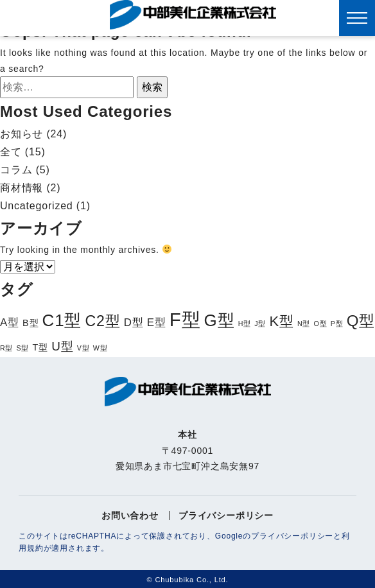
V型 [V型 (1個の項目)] (83, 348)
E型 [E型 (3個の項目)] (157, 323)
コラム (16, 170)
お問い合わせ (130, 515)
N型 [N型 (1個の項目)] (304, 324)
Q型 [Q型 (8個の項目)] (361, 321)
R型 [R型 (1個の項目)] (6, 348)
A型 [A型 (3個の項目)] (10, 323)
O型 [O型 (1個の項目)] (321, 324)
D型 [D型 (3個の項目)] (134, 323)
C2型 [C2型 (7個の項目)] (102, 321)
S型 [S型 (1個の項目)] (23, 348)
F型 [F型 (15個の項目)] (185, 319)
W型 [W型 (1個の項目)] (100, 348)
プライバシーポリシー (226, 515)
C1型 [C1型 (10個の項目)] (62, 320)
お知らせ (22, 134)
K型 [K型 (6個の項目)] (281, 321)
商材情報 (22, 188)
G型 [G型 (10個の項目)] (220, 320)
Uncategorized (37, 206)
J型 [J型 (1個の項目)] (260, 324)
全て (11, 152)
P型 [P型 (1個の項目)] (337, 324)
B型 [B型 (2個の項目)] (31, 323)
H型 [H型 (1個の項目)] (245, 324)
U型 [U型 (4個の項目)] (62, 346)
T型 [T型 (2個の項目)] (40, 347)
